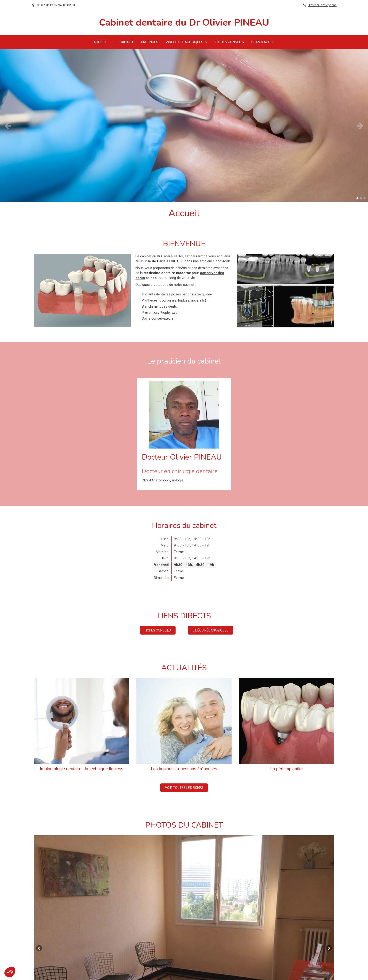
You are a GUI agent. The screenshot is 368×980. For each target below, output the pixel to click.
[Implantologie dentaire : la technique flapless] (82, 721)
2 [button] (361, 198)
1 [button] (357, 198)
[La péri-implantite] (286, 721)
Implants (148, 294)
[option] (184, 126)
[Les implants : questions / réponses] (184, 721)
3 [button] (364, 198)
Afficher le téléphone (322, 5)
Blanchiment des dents (159, 306)
